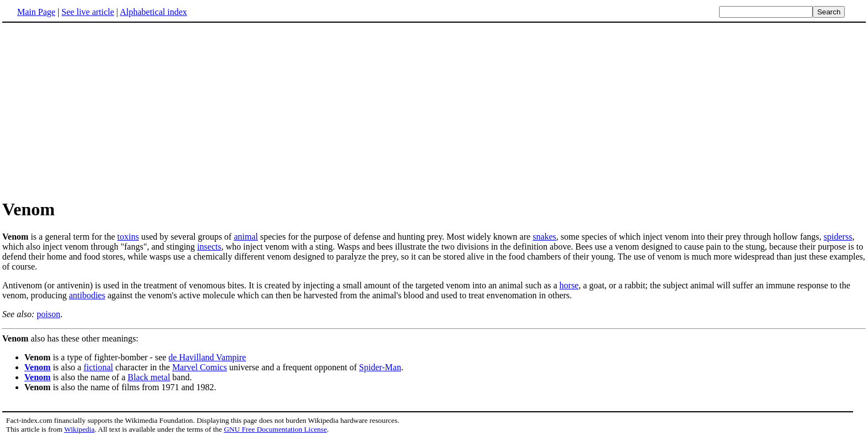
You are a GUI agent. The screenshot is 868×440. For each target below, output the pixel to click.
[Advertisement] (95, 110)
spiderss (838, 237)
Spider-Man (380, 367)
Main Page (36, 12)
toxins (128, 237)
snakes (544, 237)
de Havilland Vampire (207, 357)
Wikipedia (79, 429)
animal (246, 237)
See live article (88, 12)
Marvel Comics (200, 367)
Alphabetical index (153, 12)
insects (209, 247)
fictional (98, 367)
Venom (37, 367)
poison (48, 314)
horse (569, 285)
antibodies (87, 295)
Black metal (149, 377)
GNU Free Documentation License (275, 429)
